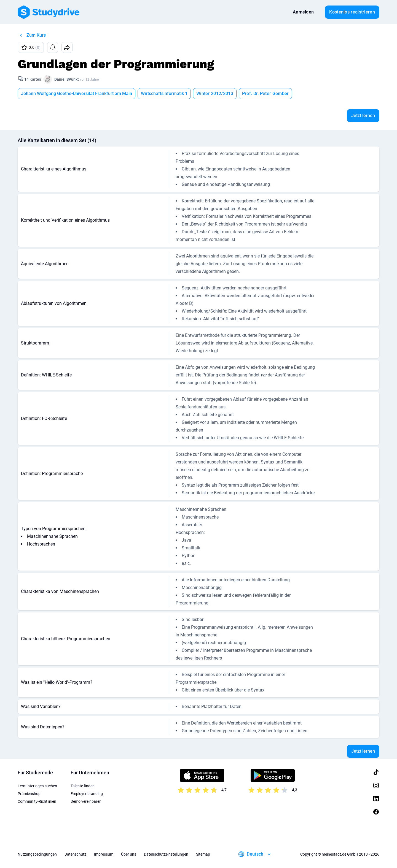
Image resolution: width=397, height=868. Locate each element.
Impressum (104, 854)
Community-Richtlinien (37, 801)
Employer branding (87, 794)
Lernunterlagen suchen (37, 786)
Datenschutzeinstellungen (166, 854)
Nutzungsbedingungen (37, 854)
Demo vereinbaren (86, 801)
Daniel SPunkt (67, 79)
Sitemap (203, 854)
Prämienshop (29, 794)
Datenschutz (75, 854)
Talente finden (83, 786)
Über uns (129, 854)
